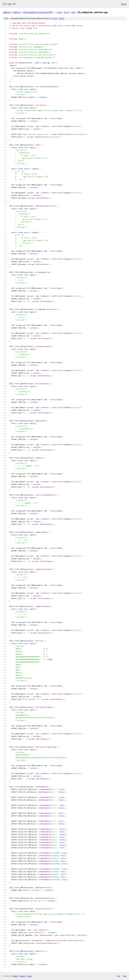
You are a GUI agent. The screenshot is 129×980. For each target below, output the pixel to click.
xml (73, 12)
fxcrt (67, 12)
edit (61, 18)
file (54, 18)
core (59, 12)
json (124, 976)
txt (118, 976)
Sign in (124, 4)
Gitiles (15, 976)
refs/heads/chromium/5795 (37, 12)
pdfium (7, 12)
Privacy (22, 976)
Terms (29, 976)
